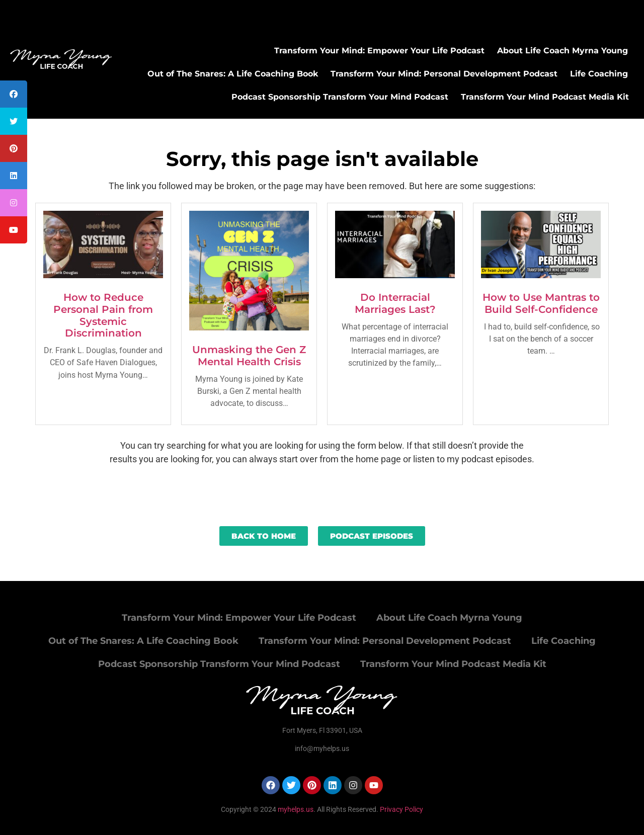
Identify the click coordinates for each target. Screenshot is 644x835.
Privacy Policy (401, 809)
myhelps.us (295, 809)
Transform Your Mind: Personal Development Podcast (444, 74)
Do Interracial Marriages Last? (395, 303)
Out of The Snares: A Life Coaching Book (233, 74)
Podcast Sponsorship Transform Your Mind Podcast (340, 97)
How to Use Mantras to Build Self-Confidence (541, 303)
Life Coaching (599, 74)
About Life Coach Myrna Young (562, 51)
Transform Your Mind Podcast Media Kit (545, 97)
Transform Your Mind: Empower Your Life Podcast (379, 51)
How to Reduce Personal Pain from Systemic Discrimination (103, 315)
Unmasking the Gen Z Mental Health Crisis (249, 356)
